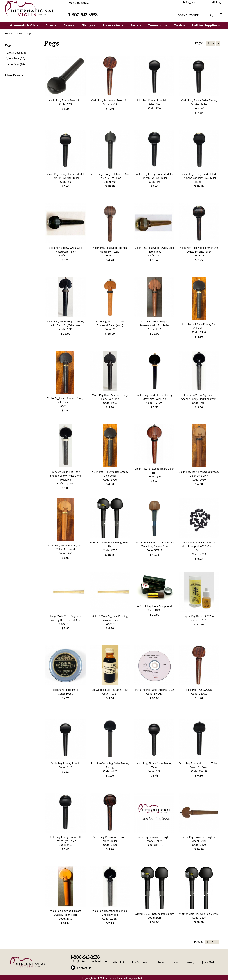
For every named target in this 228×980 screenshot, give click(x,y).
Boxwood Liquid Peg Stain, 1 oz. (110, 690)
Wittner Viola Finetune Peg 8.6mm (155, 914)
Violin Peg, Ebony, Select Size (65, 100)
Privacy (190, 962)
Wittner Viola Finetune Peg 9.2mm (199, 914)
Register (191, 2)
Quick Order (209, 962)
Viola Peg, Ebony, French (65, 763)
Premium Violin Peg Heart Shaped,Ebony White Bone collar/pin (66, 476)
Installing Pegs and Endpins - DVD (155, 690)
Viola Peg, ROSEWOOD (199, 690)
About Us (119, 962)
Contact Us (84, 968)
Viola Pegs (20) (16, 58)
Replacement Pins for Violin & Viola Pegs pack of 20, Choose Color (199, 546)
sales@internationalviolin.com (90, 961)
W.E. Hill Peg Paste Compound (154, 606)
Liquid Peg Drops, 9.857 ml (199, 616)
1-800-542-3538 (83, 15)
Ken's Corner (140, 962)
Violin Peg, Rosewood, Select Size (110, 100)
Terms (175, 962)
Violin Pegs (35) (16, 53)
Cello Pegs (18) (16, 64)
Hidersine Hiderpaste (65, 690)
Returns (160, 962)
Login (220, 2)
